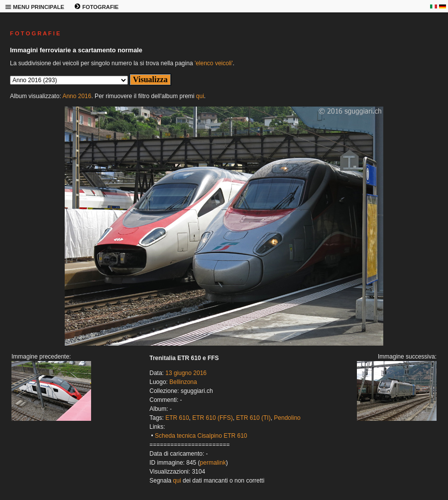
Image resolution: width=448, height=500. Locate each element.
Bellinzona (183, 382)
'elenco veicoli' (214, 63)
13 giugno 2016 (186, 373)
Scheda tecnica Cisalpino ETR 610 (201, 436)
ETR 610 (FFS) (212, 418)
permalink (213, 463)
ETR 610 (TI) (253, 418)
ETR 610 (177, 418)
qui (200, 96)
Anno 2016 (77, 96)
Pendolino (287, 418)
